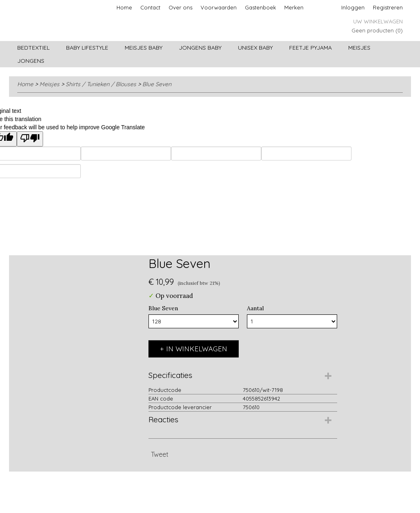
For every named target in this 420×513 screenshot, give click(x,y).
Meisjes (359, 48)
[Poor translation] (30, 139)
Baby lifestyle (87, 48)
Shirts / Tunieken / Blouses (101, 84)
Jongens (31, 61)
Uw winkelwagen (378, 21)
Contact (150, 7)
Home (124, 7)
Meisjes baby (144, 48)
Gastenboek (260, 7)
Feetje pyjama (310, 48)
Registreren (388, 7)
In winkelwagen (197, 349)
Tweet (160, 454)
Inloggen (353, 7)
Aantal (255, 308)
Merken (294, 7)
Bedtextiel (33, 48)
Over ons (180, 7)
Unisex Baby (255, 48)
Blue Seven (157, 84)
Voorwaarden (219, 7)
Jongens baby (200, 48)
